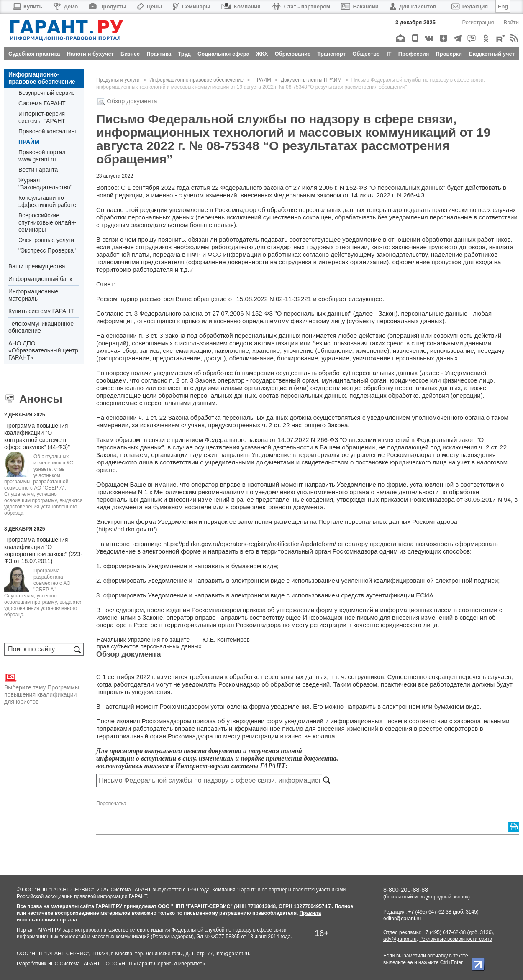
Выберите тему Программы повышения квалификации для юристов (42, 688)
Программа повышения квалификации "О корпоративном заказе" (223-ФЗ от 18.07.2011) (43, 550)
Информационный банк (40, 279)
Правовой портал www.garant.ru (42, 156)
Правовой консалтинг (47, 131)
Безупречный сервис (46, 93)
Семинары (192, 6)
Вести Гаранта (38, 170)
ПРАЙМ (29, 142)
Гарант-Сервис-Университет (169, 964)
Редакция (470, 6)
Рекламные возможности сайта (456, 939)
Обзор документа (132, 101)
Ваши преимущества (37, 266)
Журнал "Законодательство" (45, 184)
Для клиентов (413, 6)
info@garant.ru (232, 954)
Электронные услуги (46, 240)
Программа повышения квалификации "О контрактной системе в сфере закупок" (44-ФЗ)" (37, 436)
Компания (241, 6)
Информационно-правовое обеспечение (42, 78)
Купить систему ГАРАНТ (41, 311)
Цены (150, 6)
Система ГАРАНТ (42, 103)
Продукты (108, 6)
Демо (65, 6)
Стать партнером (301, 6)
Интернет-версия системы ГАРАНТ (42, 117)
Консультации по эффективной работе (47, 201)
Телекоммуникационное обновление (41, 327)
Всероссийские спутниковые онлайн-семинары (47, 222)
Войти (511, 22)
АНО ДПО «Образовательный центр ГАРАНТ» (43, 350)
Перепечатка (111, 804)
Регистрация (478, 22)
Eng (503, 6)
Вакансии (360, 6)
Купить (27, 6)
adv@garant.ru (400, 939)
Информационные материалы (33, 295)
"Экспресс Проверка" (47, 250)
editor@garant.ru (402, 919)
